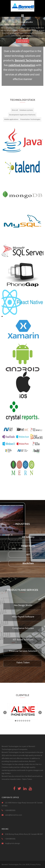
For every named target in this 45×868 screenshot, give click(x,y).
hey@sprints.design (13, 843)
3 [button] (20, 721)
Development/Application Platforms (22, 115)
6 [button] (25, 721)
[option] (22, 711)
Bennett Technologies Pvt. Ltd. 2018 (15, 864)
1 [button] (16, 721)
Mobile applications (11, 119)
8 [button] (29, 721)
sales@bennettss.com (14, 815)
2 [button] (18, 721)
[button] (5, 712)
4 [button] (22, 721)
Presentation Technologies (30, 119)
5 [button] (23, 721)
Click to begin (22, 41)
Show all (15, 110)
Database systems (26, 110)
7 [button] (27, 721)
